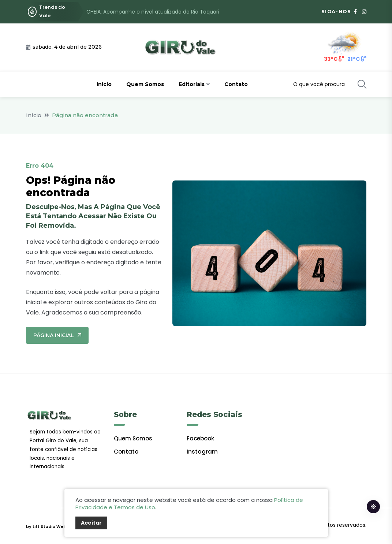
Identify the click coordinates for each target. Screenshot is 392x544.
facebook (200, 438)
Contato (236, 84)
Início (104, 84)
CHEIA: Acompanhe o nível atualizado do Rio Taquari (153, 12)
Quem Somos (145, 84)
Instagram (202, 452)
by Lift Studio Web (46, 526)
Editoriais (192, 84)
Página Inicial (57, 335)
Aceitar (91, 523)
